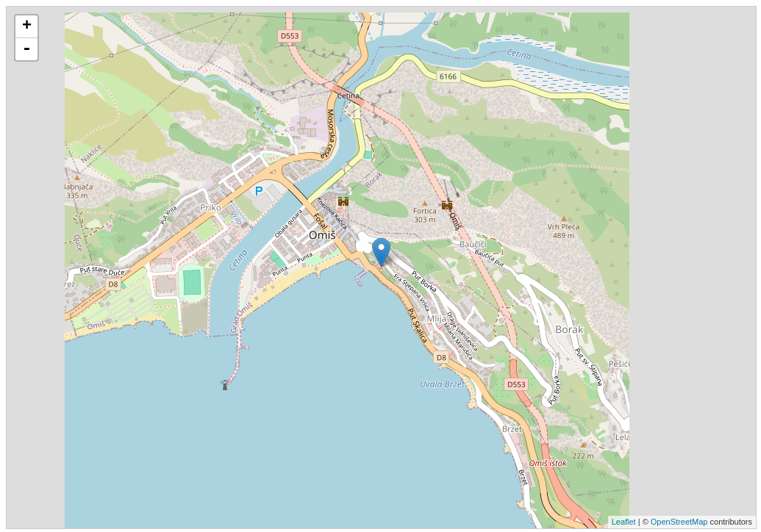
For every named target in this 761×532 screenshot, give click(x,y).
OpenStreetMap (679, 522)
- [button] (26, 49)
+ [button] (27, 26)
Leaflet (624, 522)
